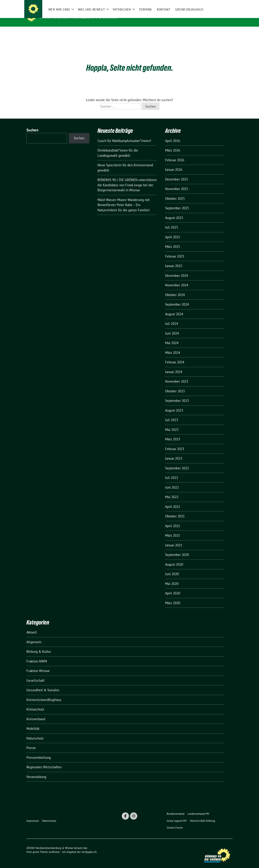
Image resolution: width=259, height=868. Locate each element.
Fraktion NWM (37, 656)
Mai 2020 (172, 578)
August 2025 (174, 212)
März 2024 (173, 347)
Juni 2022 (172, 482)
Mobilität (33, 723)
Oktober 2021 (175, 511)
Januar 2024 (174, 366)
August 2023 (174, 405)
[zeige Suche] (226, 4)
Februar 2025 (175, 251)
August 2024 (174, 308)
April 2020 (173, 588)
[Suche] (221, 4)
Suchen (32, 124)
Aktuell (32, 627)
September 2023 (177, 395)
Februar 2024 (175, 357)
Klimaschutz (35, 704)
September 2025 (177, 202)
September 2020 (177, 549)
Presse (31, 742)
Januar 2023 (174, 453)
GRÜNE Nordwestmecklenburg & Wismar (78, 17)
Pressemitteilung (39, 752)
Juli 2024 (172, 318)
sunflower (54, 846)
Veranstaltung (36, 771)
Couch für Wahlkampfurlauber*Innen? (124, 135)
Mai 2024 (172, 337)
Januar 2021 (174, 540)
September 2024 (177, 299)
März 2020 (173, 597)
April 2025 (173, 231)
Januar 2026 (174, 164)
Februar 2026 (175, 154)
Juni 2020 (172, 568)
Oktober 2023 (175, 385)
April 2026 (173, 135)
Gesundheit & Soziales (43, 684)
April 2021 (173, 520)
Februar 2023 (175, 443)
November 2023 (177, 376)
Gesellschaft (35, 675)
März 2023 (173, 434)
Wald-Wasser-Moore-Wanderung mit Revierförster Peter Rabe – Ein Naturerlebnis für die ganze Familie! (124, 199)
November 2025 (177, 183)
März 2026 (173, 145)
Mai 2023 (172, 424)
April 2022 (173, 501)
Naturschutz (35, 733)
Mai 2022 (172, 491)
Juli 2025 (172, 222)
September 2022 (177, 463)
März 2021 (173, 530)
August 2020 (174, 559)
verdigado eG (89, 846)
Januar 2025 (174, 260)
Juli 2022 (172, 472)
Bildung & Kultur (39, 646)
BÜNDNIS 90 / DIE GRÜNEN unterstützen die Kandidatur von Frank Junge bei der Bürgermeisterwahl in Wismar (127, 179)
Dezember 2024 (177, 270)
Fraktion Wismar (38, 665)
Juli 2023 (172, 414)
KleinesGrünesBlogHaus (44, 694)
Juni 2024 (172, 328)
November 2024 (177, 279)
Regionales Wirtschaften (44, 761)
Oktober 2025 (175, 193)
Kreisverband (36, 713)
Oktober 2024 (175, 289)
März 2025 (173, 241)
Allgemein (34, 636)
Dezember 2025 (177, 174)
